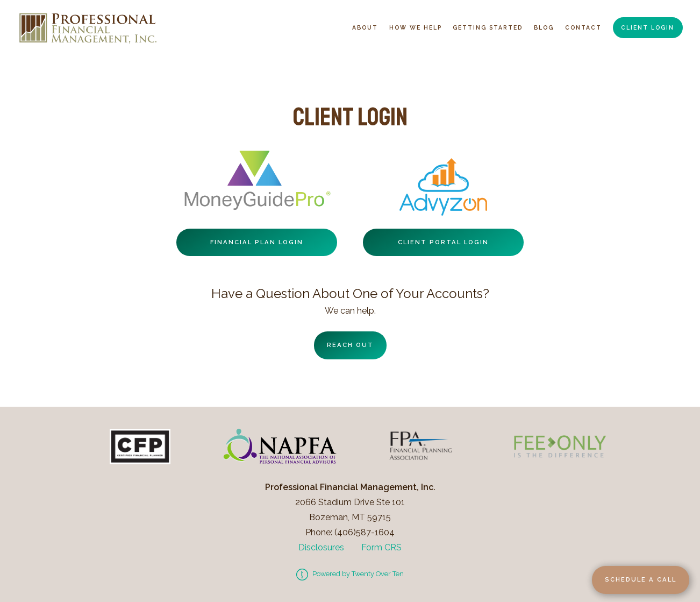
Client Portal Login (443, 242)
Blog (544, 27)
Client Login (648, 27)
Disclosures (321, 547)
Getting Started (488, 27)
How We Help (416, 27)
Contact (583, 27)
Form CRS (381, 547)
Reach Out (350, 345)
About (365, 27)
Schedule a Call (641, 579)
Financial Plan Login (257, 242)
